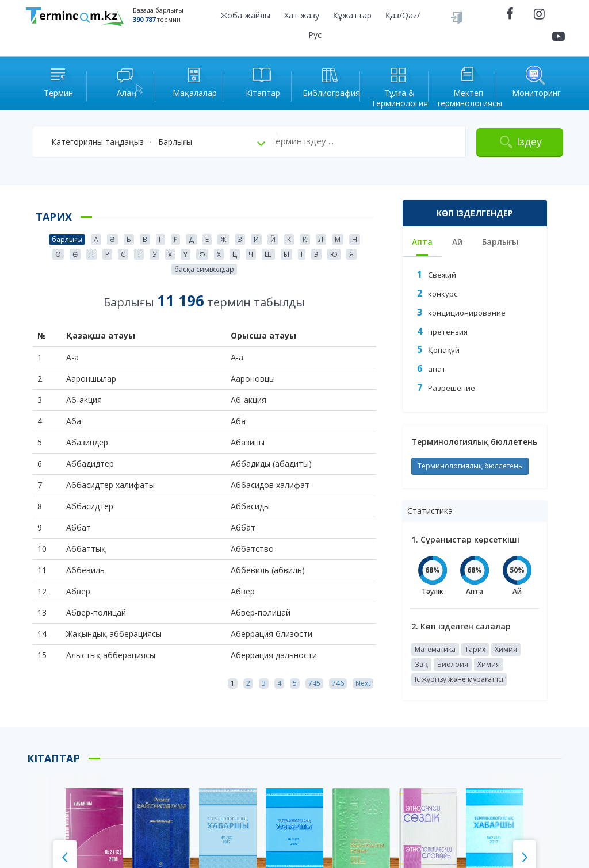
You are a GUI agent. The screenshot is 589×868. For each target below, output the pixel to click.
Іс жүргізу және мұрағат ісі (459, 679)
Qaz (410, 15)
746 (338, 683)
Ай (457, 242)
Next (363, 683)
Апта (422, 242)
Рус (315, 35)
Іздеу (529, 141)
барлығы (67, 239)
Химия (506, 649)
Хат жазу (302, 15)
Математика (435, 649)
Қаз (392, 15)
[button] (105, 142)
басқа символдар (204, 269)
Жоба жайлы (246, 15)
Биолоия (453, 664)
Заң (421, 664)
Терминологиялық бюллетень (470, 466)
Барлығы (500, 242)
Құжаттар (352, 15)
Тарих (475, 649)
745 (314, 683)
